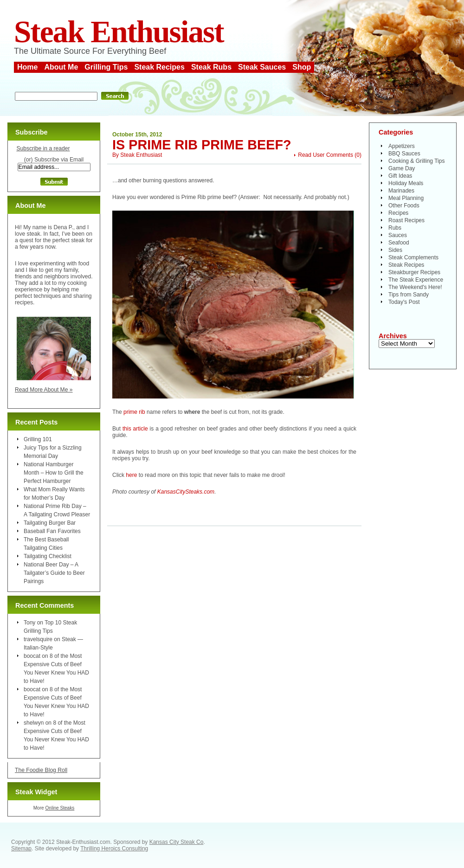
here (131, 475)
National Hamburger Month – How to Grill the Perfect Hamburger (54, 473)
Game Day (402, 168)
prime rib (134, 412)
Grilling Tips (106, 67)
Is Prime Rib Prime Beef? (202, 145)
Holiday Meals (406, 183)
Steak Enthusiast (119, 32)
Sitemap (21, 849)
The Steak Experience (416, 280)
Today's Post (404, 302)
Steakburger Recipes (414, 272)
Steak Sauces (262, 67)
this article (135, 429)
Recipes (398, 213)
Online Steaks (60, 808)
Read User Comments (325, 155)
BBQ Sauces (404, 154)
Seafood (399, 243)
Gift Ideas (400, 176)
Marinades (401, 191)
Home (27, 67)
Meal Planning (406, 198)
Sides (395, 250)
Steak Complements (413, 257)
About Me (61, 67)
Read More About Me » (44, 390)
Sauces (398, 235)
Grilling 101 (38, 439)
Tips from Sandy (409, 295)
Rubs (395, 228)
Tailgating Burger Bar (50, 523)
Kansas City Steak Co (177, 842)
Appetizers (402, 146)
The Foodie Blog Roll (41, 770)
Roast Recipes (406, 220)
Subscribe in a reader (43, 148)
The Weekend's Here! (415, 287)
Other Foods (404, 206)
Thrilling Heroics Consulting (114, 849)
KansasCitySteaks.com (186, 492)
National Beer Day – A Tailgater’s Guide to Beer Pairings (54, 573)
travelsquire (38, 639)
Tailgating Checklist (48, 556)
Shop (302, 67)
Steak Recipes (159, 67)
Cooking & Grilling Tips (416, 161)
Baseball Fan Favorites (52, 531)
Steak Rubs (211, 67)
